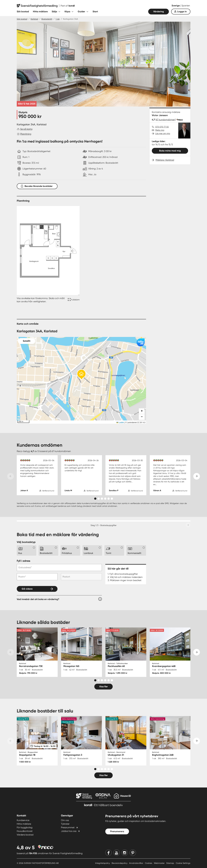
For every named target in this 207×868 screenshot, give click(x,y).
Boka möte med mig (170, 151)
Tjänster (65, 824)
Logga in (182, 11)
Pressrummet (68, 827)
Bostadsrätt (47, 19)
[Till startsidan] (46, 6)
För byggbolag (25, 827)
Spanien (186, 6)
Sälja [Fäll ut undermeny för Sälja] (54, 11)
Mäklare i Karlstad (165, 160)
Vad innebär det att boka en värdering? (38, 599)
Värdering (159, 11)
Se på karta (26, 129)
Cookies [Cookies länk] (149, 863)
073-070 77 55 (162, 127)
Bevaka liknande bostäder (37, 186)
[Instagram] (125, 853)
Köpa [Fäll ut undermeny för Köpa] (67, 11)
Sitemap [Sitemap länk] (170, 863)
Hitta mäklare (40, 11)
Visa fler (104, 687)
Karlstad (34, 19)
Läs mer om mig (163, 133)
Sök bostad (23, 11)
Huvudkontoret (25, 831)
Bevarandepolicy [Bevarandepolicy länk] (120, 863)
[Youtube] (117, 853)
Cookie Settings (183, 863)
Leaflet (120, 423)
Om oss (65, 820)
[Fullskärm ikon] (73, 300)
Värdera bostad (25, 835)
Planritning (26, 134)
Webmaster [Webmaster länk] (159, 863)
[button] (81, 375)
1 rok (58, 19)
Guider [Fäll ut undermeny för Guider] (81, 11)
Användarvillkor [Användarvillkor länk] (136, 863)
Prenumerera (117, 831)
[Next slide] (197, 476)
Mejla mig (160, 130)
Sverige (176, 6)
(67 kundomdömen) (166, 120)
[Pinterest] (133, 853)
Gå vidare (27, 589)
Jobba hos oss (69, 831)
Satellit (27, 341)
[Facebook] (108, 853)
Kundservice (23, 820)
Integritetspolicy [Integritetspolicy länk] (103, 863)
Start (95, 11)
